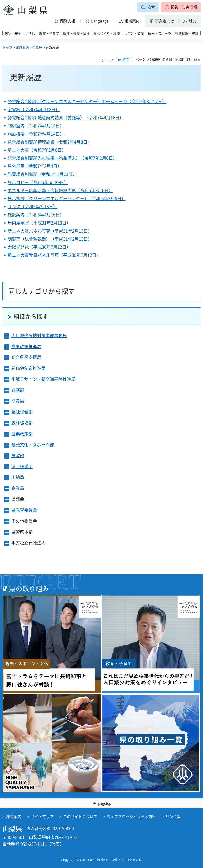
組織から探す (31, 316)
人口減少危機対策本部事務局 (39, 335)
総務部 (18, 390)
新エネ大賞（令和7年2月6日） (37, 150)
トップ (7, 47)
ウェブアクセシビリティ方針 (131, 817)
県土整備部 (22, 466)
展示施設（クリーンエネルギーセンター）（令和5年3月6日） (67, 198)
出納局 (18, 477)
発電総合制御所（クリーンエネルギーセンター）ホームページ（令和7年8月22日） (87, 101)
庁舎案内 (14, 817)
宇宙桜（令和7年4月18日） (34, 109)
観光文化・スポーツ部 (33, 445)
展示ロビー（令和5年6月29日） (38, 182)
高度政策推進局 (26, 346)
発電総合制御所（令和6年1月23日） (42, 174)
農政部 (18, 455)
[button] (181, 7)
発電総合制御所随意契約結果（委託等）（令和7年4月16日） (66, 117)
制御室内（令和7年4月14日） (36, 126)
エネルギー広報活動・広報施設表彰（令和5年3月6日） (60, 190)
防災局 (18, 401)
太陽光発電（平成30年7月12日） (39, 247)
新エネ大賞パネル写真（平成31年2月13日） (50, 231)
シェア (107, 60)
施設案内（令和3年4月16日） (36, 215)
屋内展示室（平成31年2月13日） (39, 223)
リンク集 (173, 817)
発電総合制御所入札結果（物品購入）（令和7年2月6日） (62, 158)
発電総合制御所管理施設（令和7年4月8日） (50, 142)
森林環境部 (22, 423)
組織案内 (22, 47)
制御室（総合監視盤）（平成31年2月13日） (50, 239)
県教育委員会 (24, 510)
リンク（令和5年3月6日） (32, 206)
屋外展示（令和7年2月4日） (35, 166)
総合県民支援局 (26, 357)
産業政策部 (22, 434)
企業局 (37, 47)
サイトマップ (42, 817)
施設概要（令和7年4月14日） (36, 134)
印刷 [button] (126, 60)
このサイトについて (80, 817)
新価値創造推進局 (28, 368)
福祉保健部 (22, 412)
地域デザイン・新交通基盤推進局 (43, 379)
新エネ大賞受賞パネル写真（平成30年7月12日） (54, 255)
